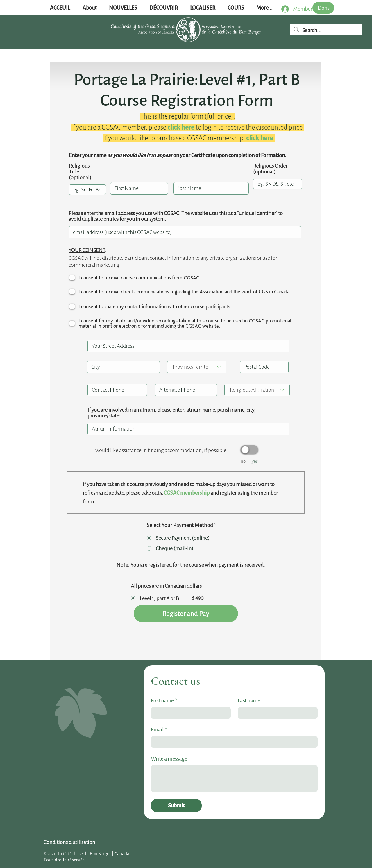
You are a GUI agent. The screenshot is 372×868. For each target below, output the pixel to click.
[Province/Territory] (197, 367)
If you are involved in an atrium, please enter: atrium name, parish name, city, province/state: (171, 413)
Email (159, 730)
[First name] (189, 713)
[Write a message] (234, 779)
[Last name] (276, 713)
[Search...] (326, 30)
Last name (249, 701)
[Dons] (323, 8)
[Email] (233, 742)
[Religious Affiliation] (257, 390)
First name (164, 701)
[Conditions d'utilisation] (69, 842)
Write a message (169, 759)
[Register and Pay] (186, 614)
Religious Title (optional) (80, 172)
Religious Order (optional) (270, 169)
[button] (123, 8)
